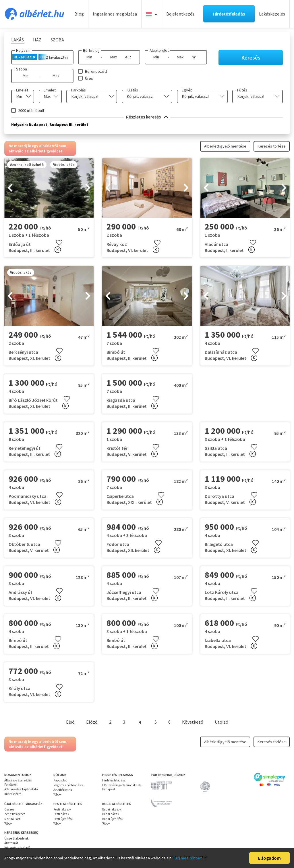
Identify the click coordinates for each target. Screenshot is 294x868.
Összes (9, 809)
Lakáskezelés (272, 14)
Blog (79, 14)
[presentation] (10, 188)
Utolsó (222, 722)
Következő (193, 722)
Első (70, 722)
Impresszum (13, 794)
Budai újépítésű (113, 819)
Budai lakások (112, 809)
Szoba (22, 69)
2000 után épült (31, 110)
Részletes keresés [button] (147, 117)
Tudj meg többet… (189, 858)
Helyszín (23, 50)
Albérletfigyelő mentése (225, 146)
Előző (92, 722)
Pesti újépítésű (63, 819)
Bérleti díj (91, 50)
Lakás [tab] (18, 40)
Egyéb (187, 90)
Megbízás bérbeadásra (68, 785)
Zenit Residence (15, 814)
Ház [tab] (37, 40)
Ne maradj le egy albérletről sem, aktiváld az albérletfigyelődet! (38, 148)
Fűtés (242, 90)
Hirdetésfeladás (229, 14)
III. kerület (25, 57)
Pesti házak (61, 814)
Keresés (251, 57)
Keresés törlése (272, 146)
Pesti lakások (62, 809)
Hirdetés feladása (114, 780)
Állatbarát (11, 843)
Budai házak (111, 814)
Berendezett (96, 71)
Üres (89, 78)
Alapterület (159, 50)
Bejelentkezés (180, 14)
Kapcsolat (60, 780)
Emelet (22, 90)
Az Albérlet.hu (63, 790)
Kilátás (132, 90)
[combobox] (23, 96)
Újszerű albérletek (17, 838)
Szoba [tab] (57, 40)
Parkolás (79, 90)
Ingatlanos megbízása (115, 14)
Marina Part (12, 819)
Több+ (57, 794)
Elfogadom (269, 858)
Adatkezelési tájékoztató (21, 789)
